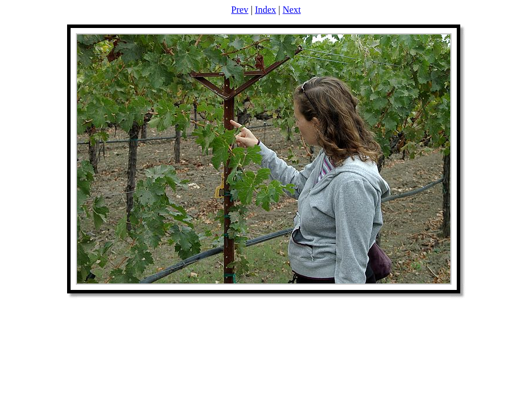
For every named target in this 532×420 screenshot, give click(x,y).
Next (292, 10)
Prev (239, 10)
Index (265, 10)
